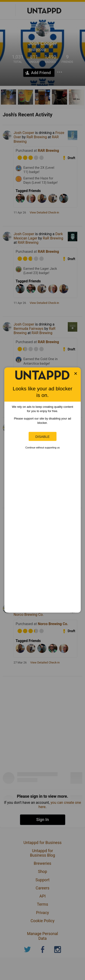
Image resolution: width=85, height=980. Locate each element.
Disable (42, 436)
